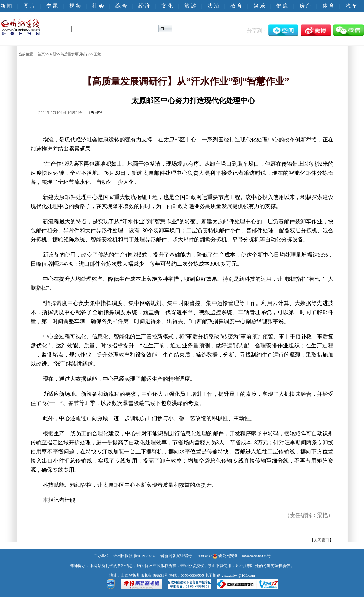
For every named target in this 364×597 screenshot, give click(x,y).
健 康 (282, 6)
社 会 (98, 6)
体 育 (328, 6)
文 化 (167, 6)
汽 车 (351, 6)
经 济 (144, 6)
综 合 (121, 6)
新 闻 (6, 6)
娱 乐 (259, 6)
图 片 (29, 6)
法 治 (213, 6)
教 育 (236, 6)
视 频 (75, 6)
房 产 (305, 6)
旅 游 (190, 6)
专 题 (52, 6)
